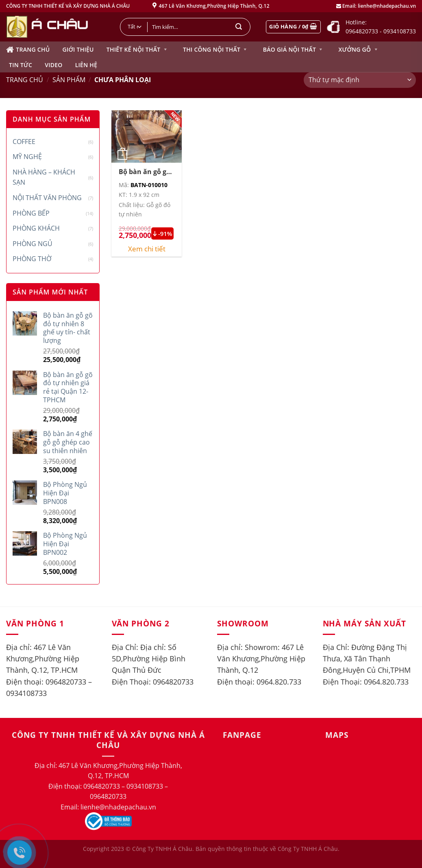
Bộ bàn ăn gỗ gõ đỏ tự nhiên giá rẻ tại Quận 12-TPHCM (145, 172)
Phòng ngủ (33, 244)
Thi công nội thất (216, 50)
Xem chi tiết (147, 249)
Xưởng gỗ (359, 50)
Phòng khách (36, 228)
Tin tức (21, 65)
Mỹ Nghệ (27, 157)
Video (54, 65)
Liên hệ (86, 65)
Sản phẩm (69, 80)
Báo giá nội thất (294, 50)
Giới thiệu (78, 49)
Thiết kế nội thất (137, 50)
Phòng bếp (31, 213)
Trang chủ (28, 50)
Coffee (24, 142)
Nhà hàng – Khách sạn (44, 177)
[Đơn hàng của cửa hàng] (360, 80)
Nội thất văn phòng (47, 198)
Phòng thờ (32, 259)
